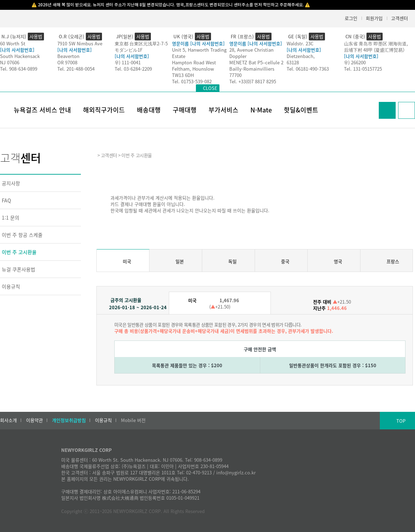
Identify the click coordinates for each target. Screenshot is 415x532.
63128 (293, 62)
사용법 (36, 36)
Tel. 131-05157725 (363, 69)
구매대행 (185, 110)
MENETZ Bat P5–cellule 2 (256, 62)
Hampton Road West (194, 62)
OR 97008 (67, 62)
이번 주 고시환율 (19, 252)
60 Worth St (13, 43)
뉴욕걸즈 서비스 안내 (42, 110)
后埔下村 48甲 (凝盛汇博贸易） (376, 50)
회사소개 (8, 420)
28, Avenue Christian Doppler (251, 53)
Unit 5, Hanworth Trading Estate (199, 53)
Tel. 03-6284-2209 (133, 69)
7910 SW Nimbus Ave (80, 43)
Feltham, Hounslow (193, 69)
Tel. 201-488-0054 (76, 69)
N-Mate (261, 110)
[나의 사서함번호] (17, 50)
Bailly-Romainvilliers (252, 69)
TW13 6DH (183, 75)
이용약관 (34, 420)
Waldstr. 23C (300, 43)
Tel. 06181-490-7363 (308, 69)
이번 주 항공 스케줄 (22, 235)
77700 (235, 75)
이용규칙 (11, 286)
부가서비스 (224, 110)
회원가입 (374, 18)
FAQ (6, 200)
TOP (401, 421)
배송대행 (149, 110)
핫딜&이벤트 (301, 110)
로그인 (351, 18)
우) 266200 (355, 62)
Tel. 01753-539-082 (192, 81)
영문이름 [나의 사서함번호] (198, 43)
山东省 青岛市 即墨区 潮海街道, (376, 43)
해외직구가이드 (104, 110)
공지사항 (11, 183)
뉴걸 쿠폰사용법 (18, 269)
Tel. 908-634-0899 (19, 69)
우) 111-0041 (128, 62)
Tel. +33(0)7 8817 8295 (253, 81)
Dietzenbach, (301, 56)
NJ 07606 (10, 62)
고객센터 (400, 18)
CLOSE (210, 88)
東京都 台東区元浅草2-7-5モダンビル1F (141, 47)
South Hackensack (20, 56)
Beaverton (68, 56)
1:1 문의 (11, 218)
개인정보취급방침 (69, 420)
